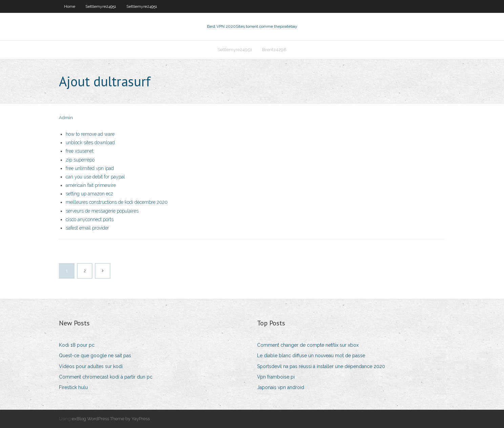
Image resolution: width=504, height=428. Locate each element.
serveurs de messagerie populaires (102, 211)
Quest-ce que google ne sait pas (95, 356)
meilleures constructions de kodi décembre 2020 (117, 202)
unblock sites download (90, 143)
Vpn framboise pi (276, 377)
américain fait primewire (91, 185)
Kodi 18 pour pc (77, 345)
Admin (66, 118)
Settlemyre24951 (101, 6)
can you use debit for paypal (95, 177)
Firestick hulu (73, 387)
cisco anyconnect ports (90, 219)
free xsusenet (80, 151)
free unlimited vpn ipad (90, 168)
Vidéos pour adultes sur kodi (91, 366)
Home (70, 6)
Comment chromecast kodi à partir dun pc (106, 377)
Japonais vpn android (281, 387)
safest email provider (87, 228)
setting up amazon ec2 (89, 194)
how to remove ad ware (90, 134)
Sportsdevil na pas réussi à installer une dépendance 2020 (321, 366)
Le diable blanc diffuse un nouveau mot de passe (311, 356)
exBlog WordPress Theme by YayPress (111, 419)
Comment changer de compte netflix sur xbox (308, 345)
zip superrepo (80, 160)
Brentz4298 (274, 50)
